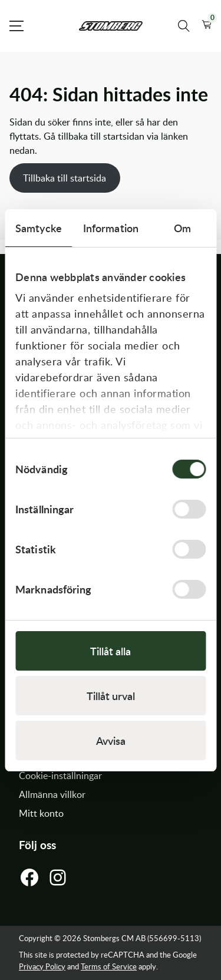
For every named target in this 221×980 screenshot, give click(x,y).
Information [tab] (111, 228)
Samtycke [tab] (39, 228)
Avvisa (111, 740)
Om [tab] (182, 228)
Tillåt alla (111, 651)
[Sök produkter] (184, 26)
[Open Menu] (17, 26)
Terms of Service (109, 966)
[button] (207, 26)
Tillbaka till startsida (65, 178)
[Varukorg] (207, 26)
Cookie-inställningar (60, 776)
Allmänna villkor (52, 794)
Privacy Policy (42, 966)
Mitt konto (41, 813)
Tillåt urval (111, 696)
